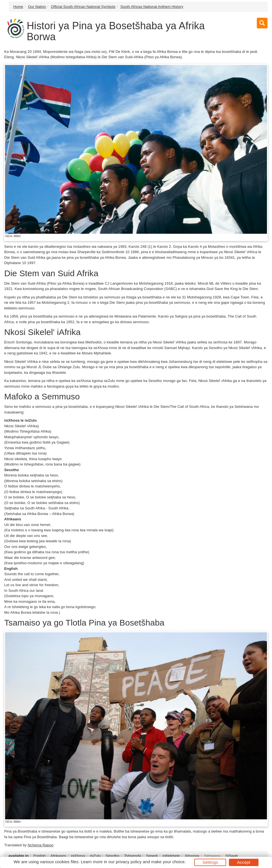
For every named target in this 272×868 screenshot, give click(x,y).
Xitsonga (192, 856)
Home (18, 7)
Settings (210, 862)
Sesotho (112, 856)
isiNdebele (171, 856)
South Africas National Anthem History (152, 7)
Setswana (212, 856)
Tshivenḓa (133, 856)
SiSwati (231, 856)
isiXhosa (78, 856)
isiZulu (95, 856)
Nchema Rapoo (41, 845)
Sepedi (152, 856)
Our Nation (37, 7)
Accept (244, 862)
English (40, 856)
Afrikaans (58, 856)
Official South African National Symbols (83, 7)
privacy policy (129, 862)
